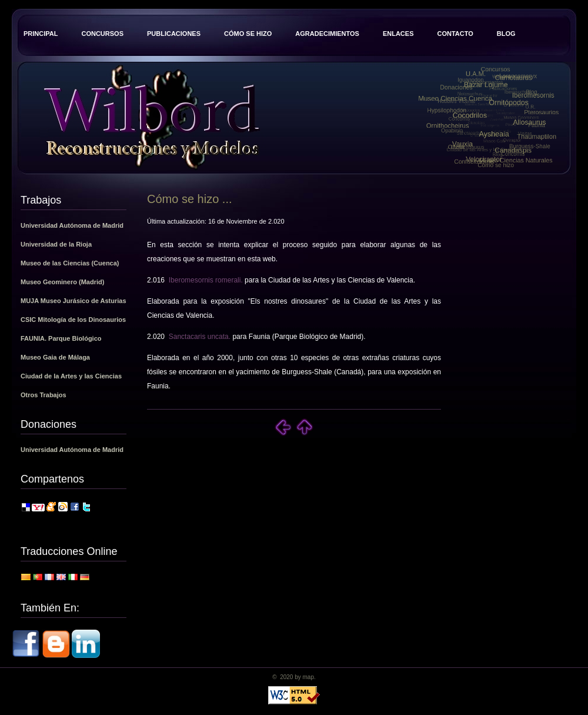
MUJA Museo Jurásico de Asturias (73, 301)
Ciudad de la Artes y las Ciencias (71, 376)
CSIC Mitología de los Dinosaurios (73, 320)
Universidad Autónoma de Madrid (72, 225)
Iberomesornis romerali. (206, 280)
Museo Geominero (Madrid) (62, 282)
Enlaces (398, 34)
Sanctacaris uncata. (200, 337)
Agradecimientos (327, 34)
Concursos (102, 34)
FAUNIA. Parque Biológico (61, 338)
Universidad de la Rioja (56, 244)
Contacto (455, 34)
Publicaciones (174, 34)
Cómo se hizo (248, 34)
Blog (506, 34)
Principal (41, 34)
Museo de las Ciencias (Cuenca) (70, 263)
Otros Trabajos (44, 395)
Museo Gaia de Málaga (55, 357)
